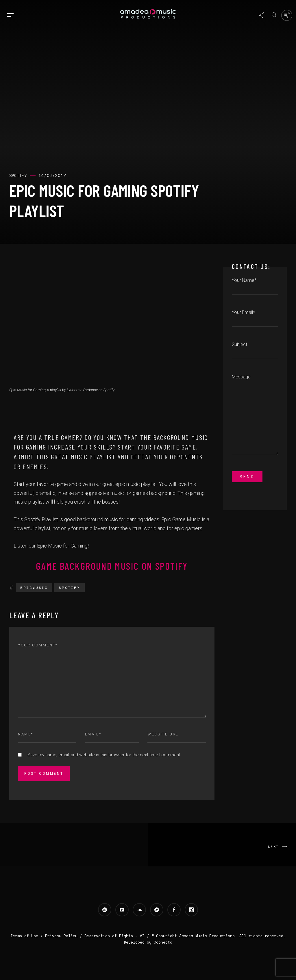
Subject (255, 350)
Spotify (69, 588)
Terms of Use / (28, 936)
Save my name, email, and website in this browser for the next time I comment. (104, 755)
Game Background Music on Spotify (112, 566)
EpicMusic (34, 588)
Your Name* (255, 286)
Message (255, 418)
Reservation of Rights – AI (116, 936)
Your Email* (255, 318)
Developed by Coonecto (148, 942)
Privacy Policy (61, 936)
